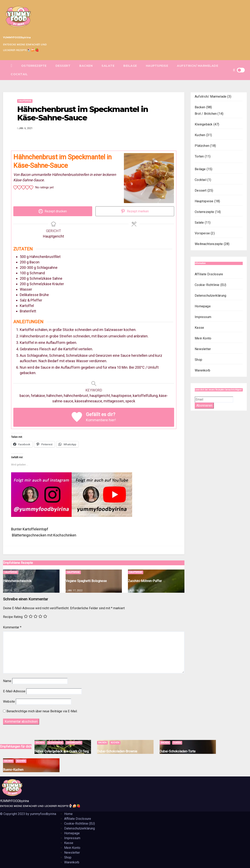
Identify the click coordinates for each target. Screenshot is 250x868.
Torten (199, 156)
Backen (86, 66)
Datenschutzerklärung (210, 296)
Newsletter (203, 349)
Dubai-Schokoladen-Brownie (117, 751)
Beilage (130, 66)
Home (68, 814)
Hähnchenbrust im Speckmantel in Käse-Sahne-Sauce (83, 113)
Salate (108, 66)
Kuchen (200, 135)
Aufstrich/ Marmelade (198, 66)
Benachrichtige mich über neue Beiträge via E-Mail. (42, 711)
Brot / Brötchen (206, 114)
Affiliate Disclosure (209, 274)
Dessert (63, 66)
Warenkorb (202, 370)
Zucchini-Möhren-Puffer (145, 581)
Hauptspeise (157, 66)
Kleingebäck (204, 124)
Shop (198, 360)
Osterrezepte (34, 66)
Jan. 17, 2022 (75, 590)
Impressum (203, 317)
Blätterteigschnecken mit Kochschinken (44, 535)
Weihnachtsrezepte (209, 244)
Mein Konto (203, 338)
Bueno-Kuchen (13, 770)
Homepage (203, 306)
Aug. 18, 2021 (137, 590)
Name (7, 681)
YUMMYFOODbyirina (17, 37)
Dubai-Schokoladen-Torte (178, 751)
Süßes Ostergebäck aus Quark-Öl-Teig (62, 751)
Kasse (199, 328)
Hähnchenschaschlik (17, 581)
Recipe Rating (13, 617)
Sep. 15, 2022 (12, 590)
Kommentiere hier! (101, 420)
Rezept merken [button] (135, 211)
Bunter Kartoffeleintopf (30, 529)
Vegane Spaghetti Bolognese (86, 581)
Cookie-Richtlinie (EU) (210, 285)
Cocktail (19, 74)
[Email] (214, 400)
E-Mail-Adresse (14, 691)
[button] (234, 70)
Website (9, 702)
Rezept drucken (53, 211)
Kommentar (12, 627)
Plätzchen (202, 146)
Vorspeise (202, 233)
